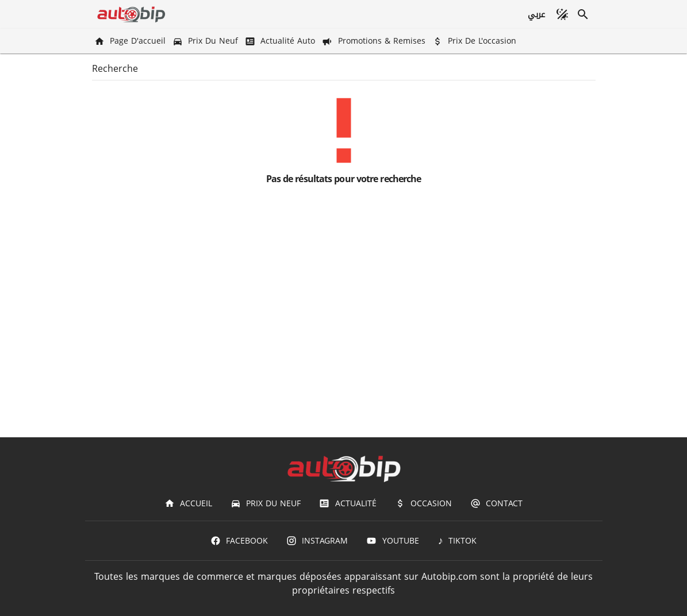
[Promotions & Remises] (375, 41)
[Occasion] (423, 503)
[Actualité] (348, 503)
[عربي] (536, 14)
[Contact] (496, 503)
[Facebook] (239, 541)
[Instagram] (317, 541)
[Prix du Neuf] (206, 41)
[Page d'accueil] (131, 41)
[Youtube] (392, 541)
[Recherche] (583, 14)
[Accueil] (188, 503)
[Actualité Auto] (281, 41)
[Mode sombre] (562, 14)
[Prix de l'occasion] (475, 41)
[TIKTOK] (457, 541)
